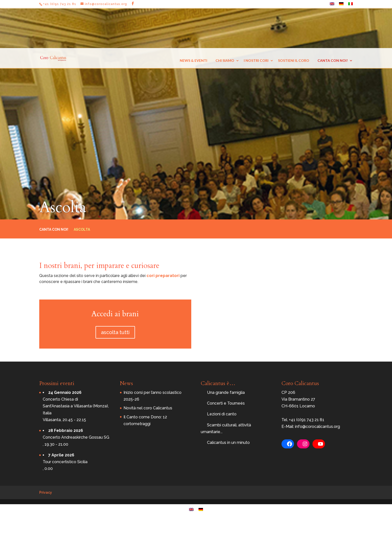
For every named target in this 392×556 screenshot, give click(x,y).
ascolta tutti (115, 332)
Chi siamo (225, 60)
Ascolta (82, 230)
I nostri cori (256, 60)
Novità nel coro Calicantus (148, 408)
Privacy (46, 492)
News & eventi (193, 60)
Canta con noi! (333, 60)
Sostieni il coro (294, 60)
